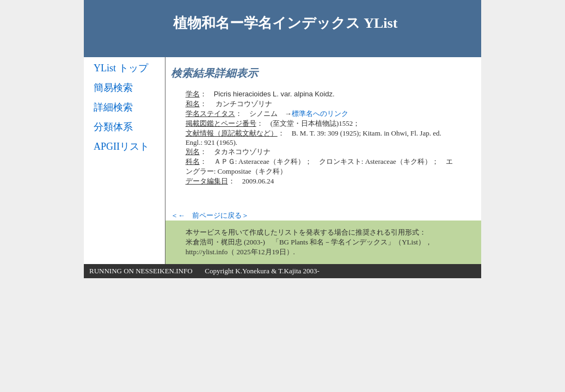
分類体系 (113, 127)
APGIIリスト (121, 146)
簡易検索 (113, 88)
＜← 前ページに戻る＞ (210, 215)
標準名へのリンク (320, 114)
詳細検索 (113, 107)
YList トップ (121, 68)
